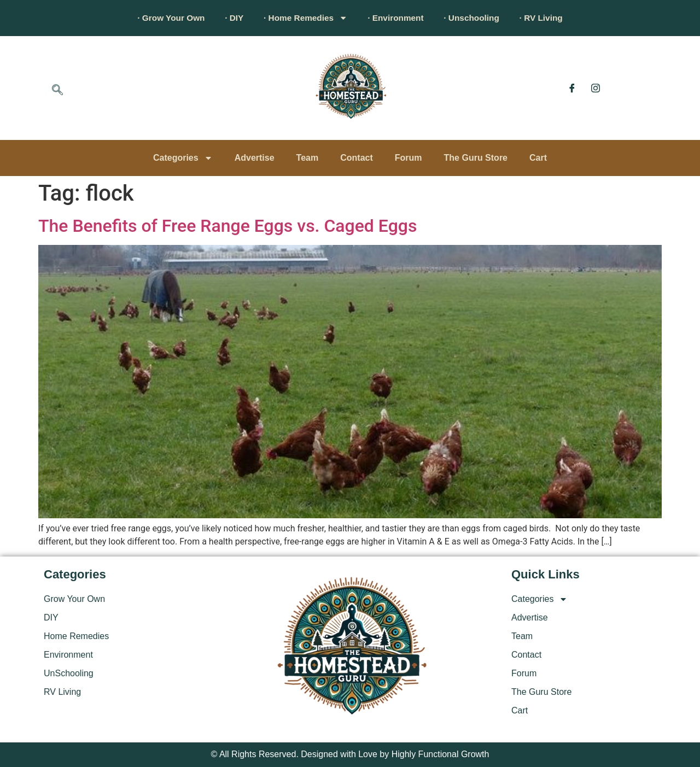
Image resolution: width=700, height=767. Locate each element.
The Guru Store (476, 158)
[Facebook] (572, 88)
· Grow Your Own (161, 18)
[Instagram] (596, 88)
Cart (538, 158)
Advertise (255, 158)
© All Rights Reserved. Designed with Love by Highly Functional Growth (350, 754)
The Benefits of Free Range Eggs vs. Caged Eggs (227, 226)
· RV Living (551, 18)
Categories (183, 158)
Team (308, 158)
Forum (409, 158)
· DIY (228, 18)
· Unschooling (478, 18)
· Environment (398, 18)
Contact (357, 158)
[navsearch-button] (57, 91)
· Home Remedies (303, 18)
